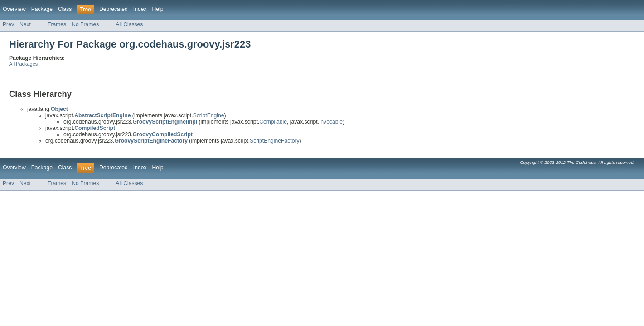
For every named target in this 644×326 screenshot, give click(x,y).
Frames (57, 24)
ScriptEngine (209, 115)
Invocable (331, 122)
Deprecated (114, 9)
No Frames (85, 24)
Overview (14, 9)
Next (25, 24)
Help (158, 9)
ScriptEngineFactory (274, 141)
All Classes (129, 24)
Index (140, 9)
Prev (8, 24)
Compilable (273, 122)
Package (42, 9)
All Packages (23, 64)
